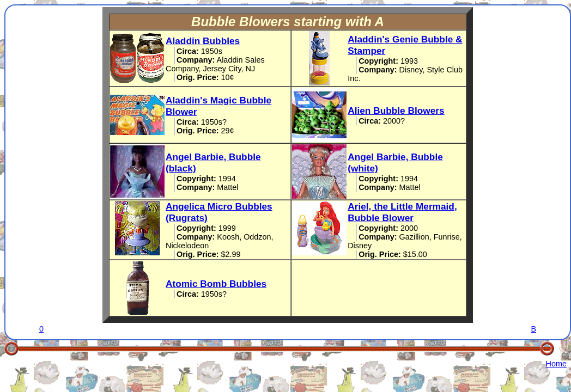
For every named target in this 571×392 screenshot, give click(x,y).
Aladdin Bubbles (203, 41)
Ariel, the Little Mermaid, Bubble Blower (402, 212)
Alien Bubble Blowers (396, 111)
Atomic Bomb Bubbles (216, 284)
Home (556, 364)
